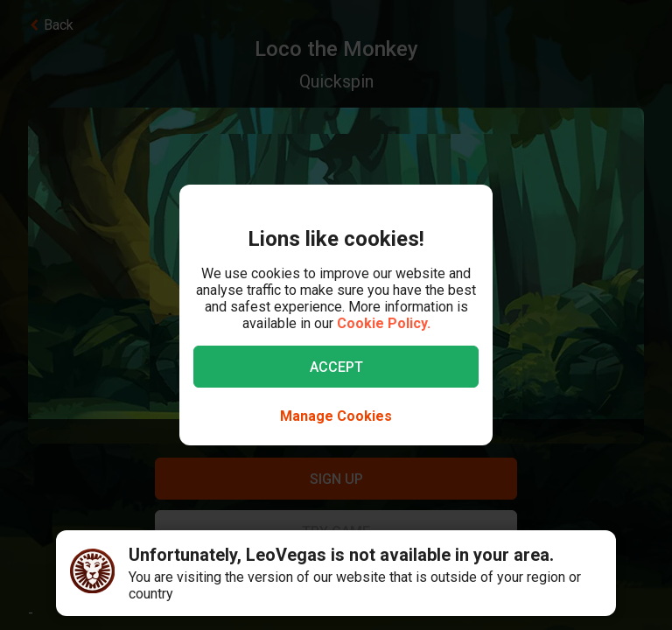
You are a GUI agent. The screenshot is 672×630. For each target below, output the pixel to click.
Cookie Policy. (384, 323)
